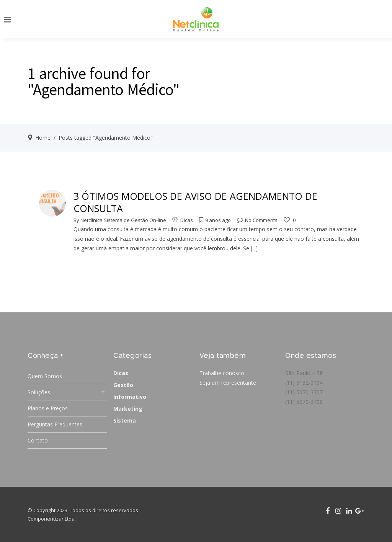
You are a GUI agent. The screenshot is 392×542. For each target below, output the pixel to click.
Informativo (130, 397)
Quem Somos (45, 376)
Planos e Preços (48, 408)
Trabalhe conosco (222, 373)
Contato (38, 440)
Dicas (187, 220)
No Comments (257, 220)
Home (43, 138)
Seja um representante (228, 383)
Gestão (123, 385)
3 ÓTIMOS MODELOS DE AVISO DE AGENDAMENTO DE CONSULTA (195, 202)
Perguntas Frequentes (55, 424)
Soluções (39, 392)
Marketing (128, 409)
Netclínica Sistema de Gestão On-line (123, 220)
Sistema (125, 420)
